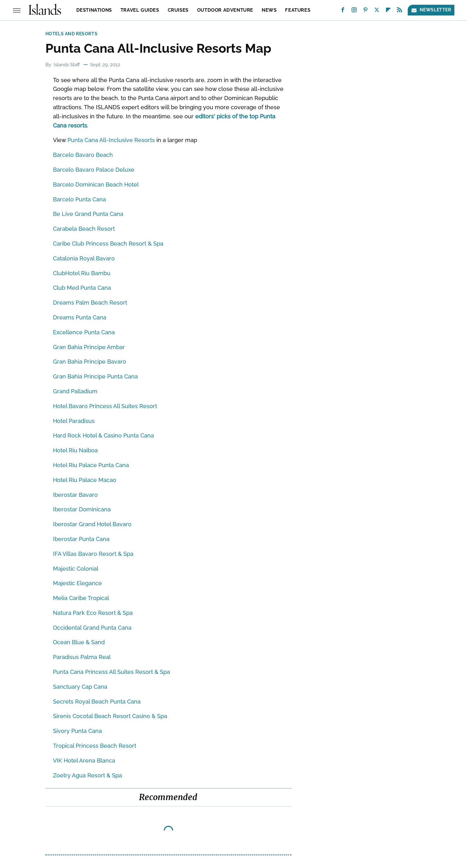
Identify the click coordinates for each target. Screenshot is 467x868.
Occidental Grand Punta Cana (92, 628)
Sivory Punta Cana (77, 731)
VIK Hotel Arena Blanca (84, 761)
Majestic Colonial (76, 569)
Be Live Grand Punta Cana (88, 214)
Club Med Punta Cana (82, 288)
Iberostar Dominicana (82, 509)
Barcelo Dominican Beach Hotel (96, 184)
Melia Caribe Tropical (81, 598)
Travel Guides (140, 10)
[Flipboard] (388, 11)
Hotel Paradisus (74, 421)
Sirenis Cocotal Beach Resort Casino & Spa (110, 716)
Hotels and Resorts (72, 34)
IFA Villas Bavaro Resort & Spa (93, 554)
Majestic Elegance (77, 583)
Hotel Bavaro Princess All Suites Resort (105, 406)
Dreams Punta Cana (80, 317)
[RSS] (400, 11)
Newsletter (431, 10)
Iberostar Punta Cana (81, 539)
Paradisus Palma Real (82, 657)
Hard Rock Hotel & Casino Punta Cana (103, 435)
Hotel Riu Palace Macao (85, 480)
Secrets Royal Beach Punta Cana (97, 702)
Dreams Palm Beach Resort (90, 303)
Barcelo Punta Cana (79, 199)
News (269, 10)
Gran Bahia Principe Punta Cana (95, 376)
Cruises (178, 10)
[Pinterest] (365, 11)
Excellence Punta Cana (84, 332)
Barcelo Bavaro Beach (83, 155)
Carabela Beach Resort (84, 229)
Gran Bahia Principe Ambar (89, 347)
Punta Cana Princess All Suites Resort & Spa (111, 672)
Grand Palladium (75, 391)
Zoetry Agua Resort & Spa (88, 775)
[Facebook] (343, 11)
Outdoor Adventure (225, 10)
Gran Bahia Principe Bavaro (90, 362)
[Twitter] (377, 11)
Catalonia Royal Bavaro (84, 258)
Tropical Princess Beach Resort (95, 746)
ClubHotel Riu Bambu (82, 273)
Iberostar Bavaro (75, 495)
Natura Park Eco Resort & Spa (93, 613)
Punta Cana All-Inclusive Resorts (111, 140)
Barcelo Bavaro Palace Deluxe (94, 170)
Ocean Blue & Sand (79, 642)
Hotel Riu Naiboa (75, 450)
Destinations (94, 10)
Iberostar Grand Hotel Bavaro (92, 524)
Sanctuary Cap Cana (80, 687)
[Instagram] (354, 11)
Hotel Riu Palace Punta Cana (91, 465)
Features (298, 10)
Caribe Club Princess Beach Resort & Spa (108, 244)
